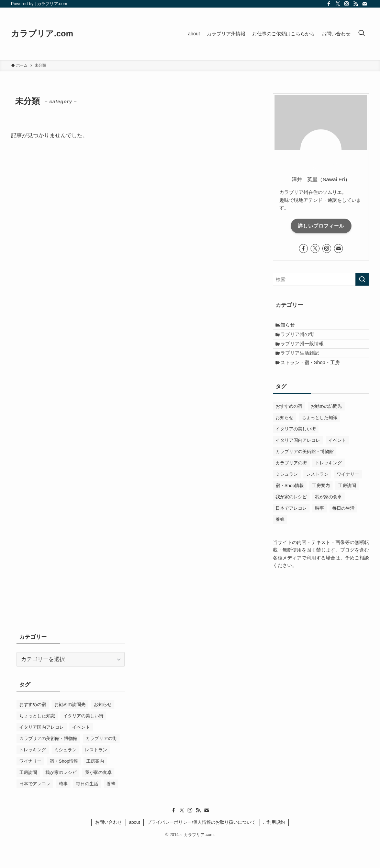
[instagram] (347, 4)
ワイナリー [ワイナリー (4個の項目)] (348, 499)
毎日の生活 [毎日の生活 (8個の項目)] (343, 533)
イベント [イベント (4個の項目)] (337, 465)
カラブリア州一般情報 (305, 356)
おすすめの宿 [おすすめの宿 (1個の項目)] (289, 431)
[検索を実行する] (362, 279)
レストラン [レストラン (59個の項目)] (317, 499)
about (135, 847)
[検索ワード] (321, 279)
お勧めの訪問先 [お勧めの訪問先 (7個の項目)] (326, 431)
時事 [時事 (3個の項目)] (320, 533)
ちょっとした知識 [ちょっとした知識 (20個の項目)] (320, 442)
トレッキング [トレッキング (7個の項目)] (328, 488)
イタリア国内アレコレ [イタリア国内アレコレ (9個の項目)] (298, 465)
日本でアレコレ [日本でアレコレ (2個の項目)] (291, 533)
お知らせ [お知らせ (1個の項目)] (284, 442)
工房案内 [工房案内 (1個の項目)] (321, 510)
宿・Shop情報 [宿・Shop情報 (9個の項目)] (290, 510)
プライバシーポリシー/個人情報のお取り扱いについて (201, 847)
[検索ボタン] (361, 34)
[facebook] (329, 4)
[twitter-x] (338, 4)
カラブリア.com (42, 34)
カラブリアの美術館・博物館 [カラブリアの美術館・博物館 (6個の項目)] (305, 476)
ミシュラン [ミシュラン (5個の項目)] (287, 499)
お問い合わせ (109, 847)
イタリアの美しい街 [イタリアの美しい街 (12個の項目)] (296, 454)
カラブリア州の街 (301, 342)
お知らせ (291, 327)
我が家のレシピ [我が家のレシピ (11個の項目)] (291, 522)
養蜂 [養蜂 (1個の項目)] (280, 544)
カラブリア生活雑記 (303, 370)
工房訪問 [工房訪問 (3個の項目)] (347, 510)
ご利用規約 (274, 847)
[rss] (356, 4)
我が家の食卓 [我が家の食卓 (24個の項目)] (328, 522)
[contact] (365, 4)
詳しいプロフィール (321, 226)
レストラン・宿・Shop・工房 (314, 384)
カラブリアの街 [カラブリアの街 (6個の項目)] (291, 488)
